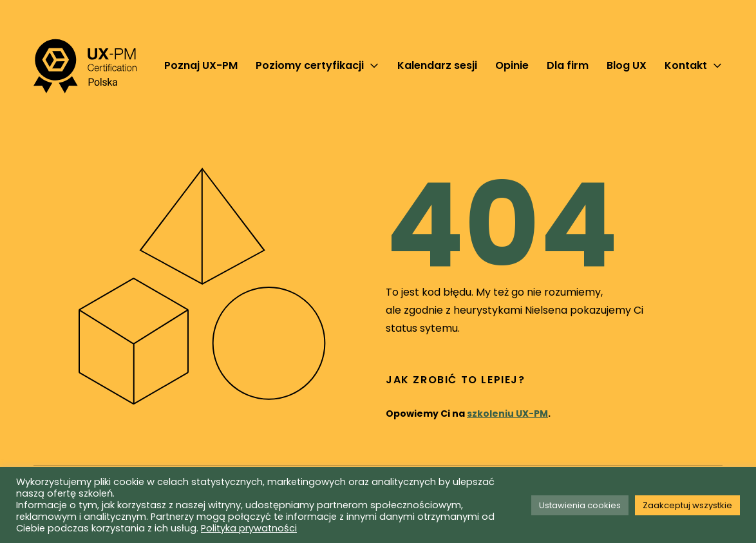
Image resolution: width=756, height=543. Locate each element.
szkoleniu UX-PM (507, 414)
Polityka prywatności (249, 528)
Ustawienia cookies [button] (580, 505)
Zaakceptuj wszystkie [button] (687, 505)
